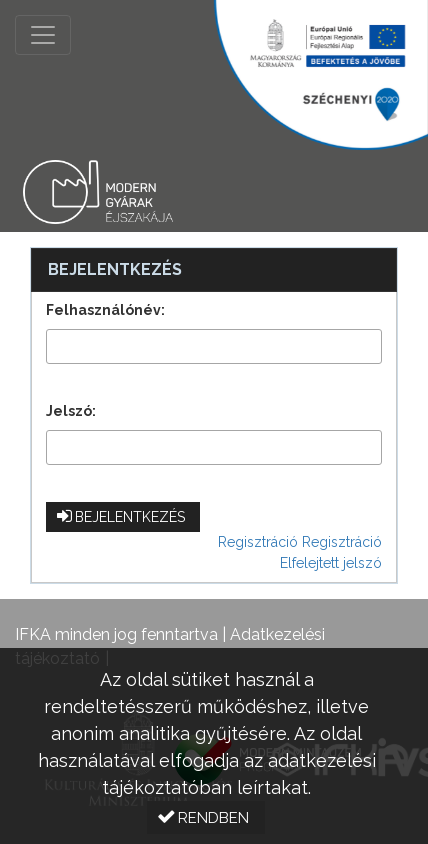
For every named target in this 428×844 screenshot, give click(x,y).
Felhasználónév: (105, 310)
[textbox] (214, 346)
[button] (123, 517)
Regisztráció (258, 542)
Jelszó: (71, 411)
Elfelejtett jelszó (331, 563)
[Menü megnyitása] (43, 35)
